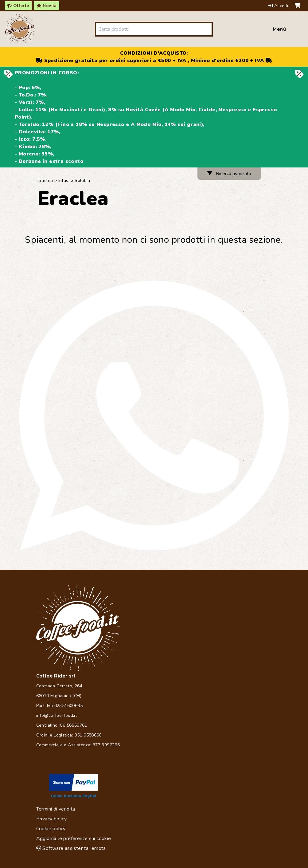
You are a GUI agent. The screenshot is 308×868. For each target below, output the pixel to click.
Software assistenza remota (71, 848)
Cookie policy (51, 829)
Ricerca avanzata (229, 174)
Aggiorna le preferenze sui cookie (74, 839)
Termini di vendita (56, 809)
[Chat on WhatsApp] (154, 416)
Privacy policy (52, 819)
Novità (47, 6)
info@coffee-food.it (57, 715)
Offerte (18, 6)
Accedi (279, 6)
